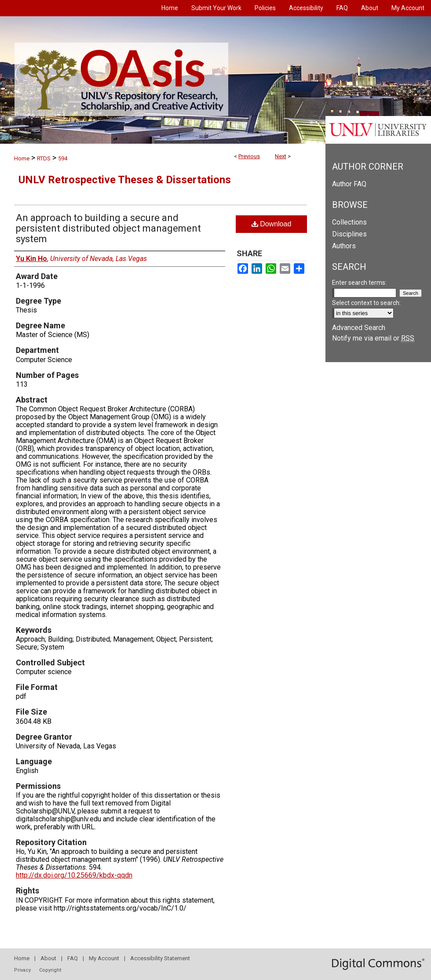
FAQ (73, 958)
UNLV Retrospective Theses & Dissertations (125, 180)
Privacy (22, 970)
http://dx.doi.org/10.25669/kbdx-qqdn (74, 875)
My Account (104, 958)
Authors (344, 246)
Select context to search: (366, 303)
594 (63, 158)
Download (272, 224)
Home (22, 158)
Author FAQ (349, 184)
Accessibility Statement (160, 958)
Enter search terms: (359, 283)
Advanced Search (359, 328)
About (48, 958)
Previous (249, 156)
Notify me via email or (373, 338)
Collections (349, 222)
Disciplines (349, 234)
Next (281, 156)
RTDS (44, 158)
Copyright (50, 970)
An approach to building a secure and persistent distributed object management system (108, 228)
